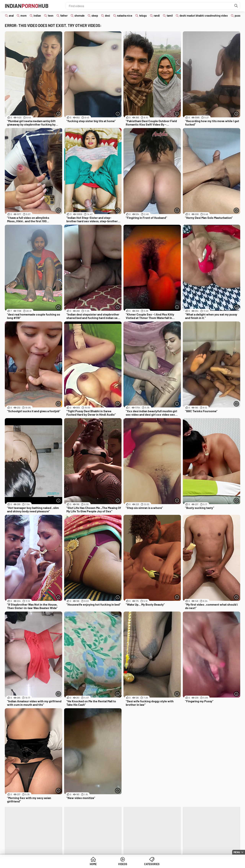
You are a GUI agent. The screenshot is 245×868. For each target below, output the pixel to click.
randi (157, 16)
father (64, 16)
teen (51, 16)
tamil (170, 16)
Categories (152, 864)
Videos (123, 864)
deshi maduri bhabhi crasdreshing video (204, 16)
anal (11, 16)
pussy (238, 16)
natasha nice (125, 16)
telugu (143, 16)
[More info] (58, 114)
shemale (80, 16)
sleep (95, 16)
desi (107, 16)
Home (93, 864)
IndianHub (27, 6)
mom (24, 16)
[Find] (236, 6)
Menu (237, 852)
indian (37, 16)
